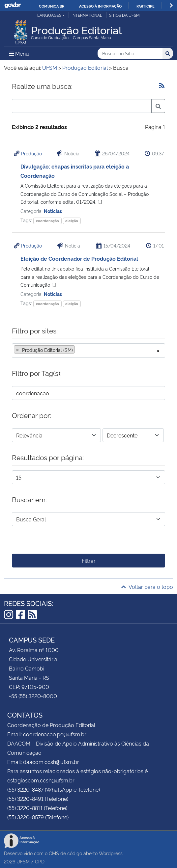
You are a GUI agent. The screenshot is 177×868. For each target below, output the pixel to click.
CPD (40, 861)
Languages (49, 15)
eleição (72, 221)
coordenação (47, 221)
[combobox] (88, 351)
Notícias (53, 211)
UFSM (23, 861)
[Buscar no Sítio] (130, 53)
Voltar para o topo (147, 587)
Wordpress (111, 853)
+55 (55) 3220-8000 (33, 696)
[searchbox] (78, 350)
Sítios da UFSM (124, 15)
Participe (146, 6)
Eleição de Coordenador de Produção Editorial (79, 258)
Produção (31, 153)
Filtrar (89, 561)
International (87, 15)
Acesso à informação (100, 6)
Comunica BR (52, 6)
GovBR (13, 5)
